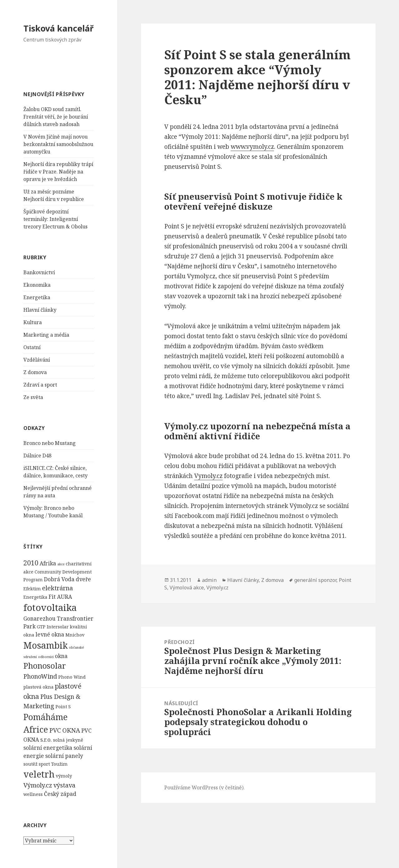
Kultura (33, 322)
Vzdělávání (37, 360)
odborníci (46, 657)
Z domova (35, 372)
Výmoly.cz (38, 785)
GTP (41, 627)
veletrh (39, 774)
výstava (64, 785)
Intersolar (58, 627)
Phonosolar (45, 666)
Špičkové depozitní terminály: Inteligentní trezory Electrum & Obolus (55, 219)
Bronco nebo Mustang (50, 443)
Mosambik (46, 645)
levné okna (50, 634)
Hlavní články (40, 310)
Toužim (59, 764)
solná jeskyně (68, 740)
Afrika (48, 563)
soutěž (30, 764)
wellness (33, 794)
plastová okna (38, 687)
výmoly (64, 776)
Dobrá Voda (59, 579)
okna (61, 656)
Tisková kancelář (58, 28)
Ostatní (32, 347)
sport (44, 764)
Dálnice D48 (37, 456)
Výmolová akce (187, 588)
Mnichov (75, 635)
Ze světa (33, 397)
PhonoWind (40, 676)
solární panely (64, 756)
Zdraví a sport (40, 385)
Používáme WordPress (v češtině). (204, 788)
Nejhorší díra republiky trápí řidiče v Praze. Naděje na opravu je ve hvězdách (58, 172)
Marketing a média (46, 335)
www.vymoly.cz (252, 147)
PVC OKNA (65, 730)
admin (209, 580)
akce (61, 564)
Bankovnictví (39, 272)
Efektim (32, 589)
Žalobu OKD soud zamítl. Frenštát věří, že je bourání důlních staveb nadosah (56, 117)
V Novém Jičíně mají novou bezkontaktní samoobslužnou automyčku (58, 144)
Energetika (37, 297)
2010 (31, 563)
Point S (63, 707)
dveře (83, 579)
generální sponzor (315, 580)
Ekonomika (37, 285)
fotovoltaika (50, 607)
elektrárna (58, 588)
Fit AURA (60, 597)
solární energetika (48, 748)
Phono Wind (72, 677)
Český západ (60, 794)
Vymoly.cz (208, 476)
